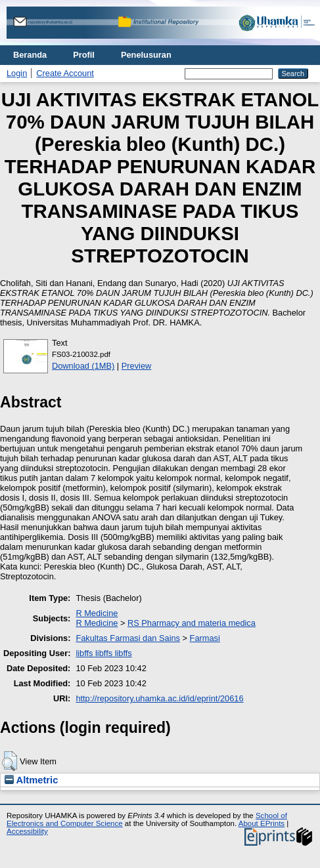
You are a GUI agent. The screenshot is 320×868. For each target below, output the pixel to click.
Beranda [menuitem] (30, 55)
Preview (137, 366)
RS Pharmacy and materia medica (192, 623)
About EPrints (262, 823)
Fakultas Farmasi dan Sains (128, 638)
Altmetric (31, 780)
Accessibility (27, 831)
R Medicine (97, 613)
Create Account (65, 73)
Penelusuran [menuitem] (146, 55)
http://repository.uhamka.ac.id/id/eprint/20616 (159, 698)
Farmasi (205, 638)
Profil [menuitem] (84, 55)
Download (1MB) (83, 366)
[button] (10, 761)
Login (17, 73)
